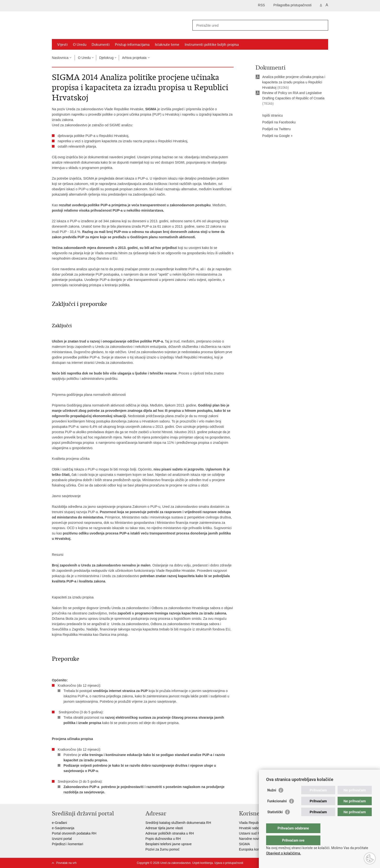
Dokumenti (101, 45)
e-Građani (59, 823)
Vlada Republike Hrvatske (258, 823)
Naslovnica (60, 58)
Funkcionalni (277, 811)
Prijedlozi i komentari (67, 844)
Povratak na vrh (66, 863)
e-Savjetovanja (63, 828)
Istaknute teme (167, 45)
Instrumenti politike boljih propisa (212, 45)
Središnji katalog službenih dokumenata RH (179, 823)
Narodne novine (251, 839)
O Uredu (80, 45)
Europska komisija (253, 849)
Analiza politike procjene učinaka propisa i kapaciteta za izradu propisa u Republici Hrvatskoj (294, 82)
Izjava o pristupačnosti (229, 863)
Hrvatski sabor (250, 828)
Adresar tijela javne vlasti (164, 828)
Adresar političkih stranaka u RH (170, 833)
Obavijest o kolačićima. (284, 853)
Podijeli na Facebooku (276, 122)
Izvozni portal (62, 839)
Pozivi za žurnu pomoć (162, 849)
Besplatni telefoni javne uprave (169, 844)
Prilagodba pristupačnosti (292, 5)
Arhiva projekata (134, 58)
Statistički (275, 822)
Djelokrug (106, 58)
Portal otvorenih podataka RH (74, 833)
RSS (261, 5)
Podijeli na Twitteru (273, 129)
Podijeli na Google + (274, 136)
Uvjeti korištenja (202, 863)
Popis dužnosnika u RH (163, 839)
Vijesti (62, 45)
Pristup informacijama (132, 45)
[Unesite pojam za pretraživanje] (255, 25)
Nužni (272, 800)
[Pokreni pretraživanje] (323, 25)
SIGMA (244, 844)
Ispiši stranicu (269, 116)
